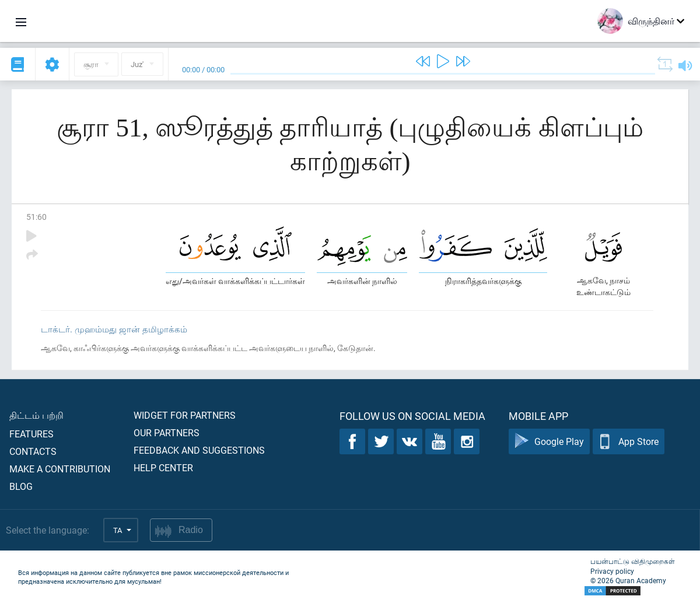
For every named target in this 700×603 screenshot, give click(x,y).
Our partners (167, 432)
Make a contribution (60, 469)
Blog (21, 486)
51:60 (36, 217)
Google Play (549, 442)
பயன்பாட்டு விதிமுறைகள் (633, 561)
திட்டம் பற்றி (36, 415)
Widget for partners (185, 415)
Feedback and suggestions (199, 450)
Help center (163, 467)
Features (32, 434)
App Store (629, 442)
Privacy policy (612, 571)
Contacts (33, 451)
